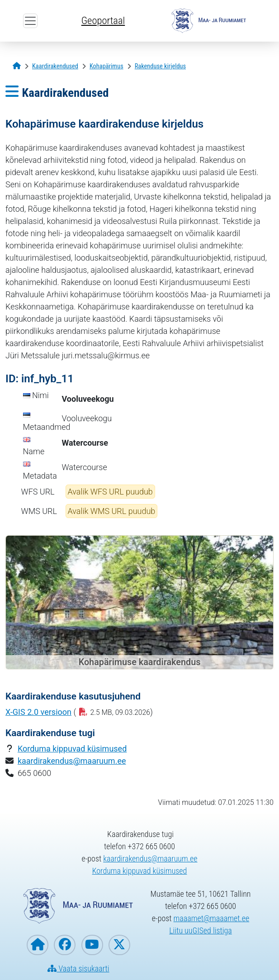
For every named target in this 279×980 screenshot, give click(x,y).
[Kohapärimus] (106, 66)
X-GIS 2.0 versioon (38, 712)
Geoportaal (103, 20)
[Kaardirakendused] (55, 66)
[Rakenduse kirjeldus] (160, 66)
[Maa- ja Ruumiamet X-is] (119, 945)
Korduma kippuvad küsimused (72, 749)
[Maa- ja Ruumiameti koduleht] (38, 945)
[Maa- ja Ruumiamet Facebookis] (65, 945)
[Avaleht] (17, 66)
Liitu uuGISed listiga (201, 930)
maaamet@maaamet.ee (212, 918)
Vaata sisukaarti (78, 968)
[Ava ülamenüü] (30, 21)
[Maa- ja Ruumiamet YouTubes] (92, 945)
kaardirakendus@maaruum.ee (72, 761)
